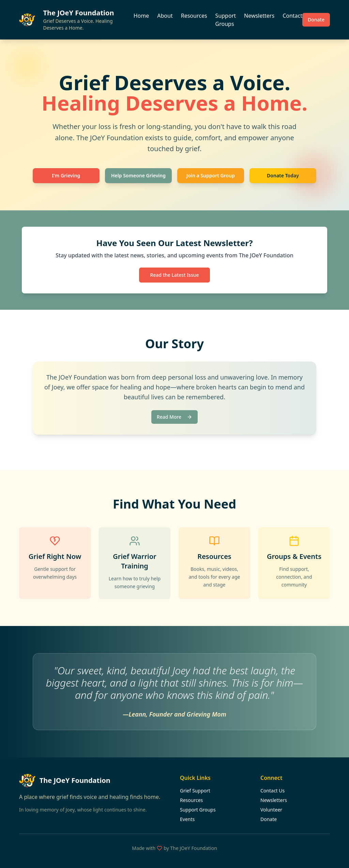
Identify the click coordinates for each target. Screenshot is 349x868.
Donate (316, 20)
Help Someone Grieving (138, 175)
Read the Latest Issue (174, 275)
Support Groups (226, 20)
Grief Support (195, 791)
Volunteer (271, 810)
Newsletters (259, 16)
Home (141, 16)
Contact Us (272, 791)
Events (187, 819)
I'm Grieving (66, 175)
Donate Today (283, 175)
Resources (194, 16)
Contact (292, 16)
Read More (174, 417)
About (165, 16)
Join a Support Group (211, 175)
